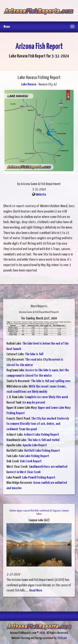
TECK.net (62, 638)
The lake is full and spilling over (51, 381)
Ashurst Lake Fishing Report (41, 435)
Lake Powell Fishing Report (39, 478)
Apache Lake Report (35, 445)
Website (41, 195)
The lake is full (34, 354)
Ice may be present (34, 403)
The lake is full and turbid (43, 440)
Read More (36, 591)
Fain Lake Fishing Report (34, 456)
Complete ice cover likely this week (46, 397)
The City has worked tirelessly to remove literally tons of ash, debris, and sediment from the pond (38, 424)
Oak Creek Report (31, 461)
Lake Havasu (29, 84)
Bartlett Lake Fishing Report (42, 451)
